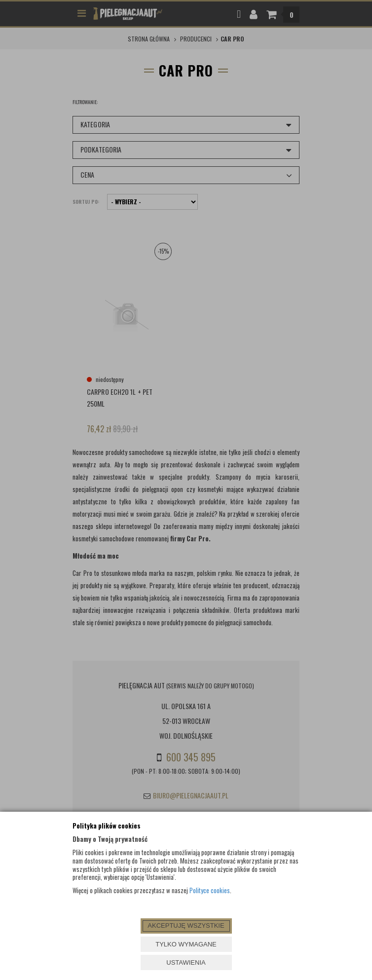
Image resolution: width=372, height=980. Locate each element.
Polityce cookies (210, 890)
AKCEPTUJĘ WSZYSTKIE (186, 925)
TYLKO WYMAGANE (186, 944)
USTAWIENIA (186, 962)
